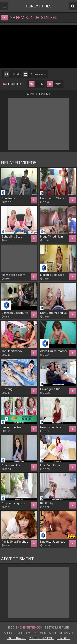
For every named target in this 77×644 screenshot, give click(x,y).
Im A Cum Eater (50, 465)
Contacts (64, 638)
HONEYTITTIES (39, 6)
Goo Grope (8, 198)
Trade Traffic (16, 638)
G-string (7, 389)
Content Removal (41, 638)
